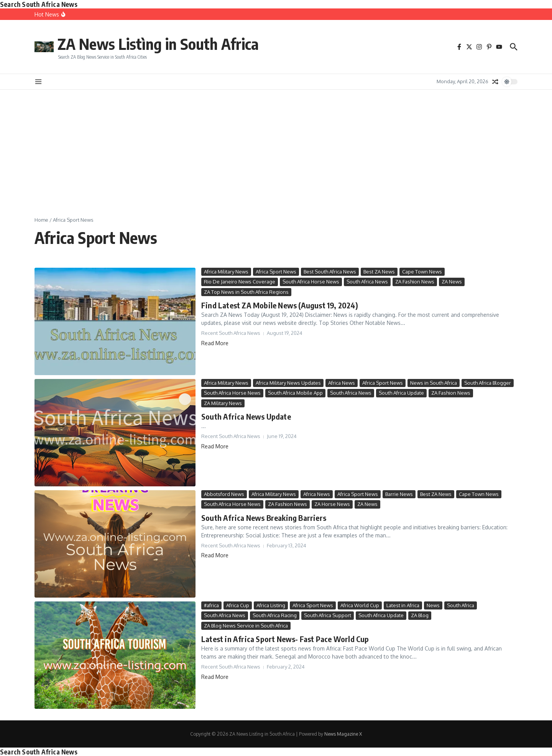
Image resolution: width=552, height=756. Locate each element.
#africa (211, 605)
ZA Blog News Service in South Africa (246, 626)
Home (41, 220)
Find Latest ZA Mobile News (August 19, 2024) (280, 305)
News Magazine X (343, 734)
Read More (215, 343)
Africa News (342, 383)
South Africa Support (328, 615)
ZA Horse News (332, 504)
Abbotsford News (224, 494)
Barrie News (399, 494)
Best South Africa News (330, 272)
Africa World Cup (360, 605)
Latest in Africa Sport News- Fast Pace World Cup (285, 639)
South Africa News (367, 282)
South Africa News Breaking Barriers (264, 518)
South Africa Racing (275, 615)
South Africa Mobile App (295, 393)
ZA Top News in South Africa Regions (246, 292)
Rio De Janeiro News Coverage (240, 282)
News (433, 605)
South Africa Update (401, 393)
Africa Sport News (276, 272)
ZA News (452, 282)
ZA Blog (420, 615)
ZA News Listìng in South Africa (158, 44)
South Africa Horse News (311, 282)
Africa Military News (226, 272)
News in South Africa (434, 383)
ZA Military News (223, 403)
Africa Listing (271, 605)
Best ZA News (379, 272)
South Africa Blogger (488, 383)
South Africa (461, 605)
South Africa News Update (246, 416)
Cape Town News (422, 272)
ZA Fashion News (415, 282)
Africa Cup (238, 605)
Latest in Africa (403, 605)
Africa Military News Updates (288, 383)
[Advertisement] (276, 147)
